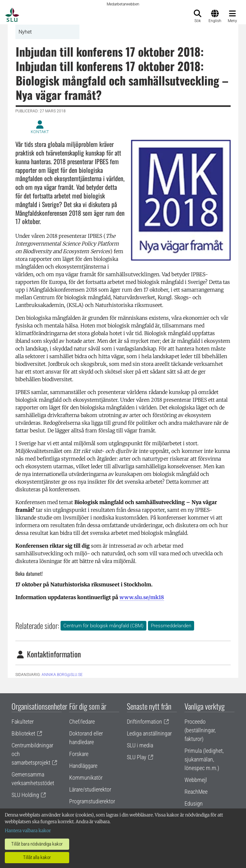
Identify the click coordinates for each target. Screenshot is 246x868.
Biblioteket (23, 733)
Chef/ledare (82, 722)
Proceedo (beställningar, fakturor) (200, 730)
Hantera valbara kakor (28, 831)
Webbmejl (196, 780)
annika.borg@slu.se (62, 675)
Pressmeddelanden (171, 626)
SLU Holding (25, 795)
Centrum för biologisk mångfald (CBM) (103, 626)
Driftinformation (144, 722)
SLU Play (137, 757)
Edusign (194, 804)
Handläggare (83, 766)
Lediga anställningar (149, 733)
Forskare (79, 754)
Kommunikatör (86, 778)
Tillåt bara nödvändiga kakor (37, 844)
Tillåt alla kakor (37, 857)
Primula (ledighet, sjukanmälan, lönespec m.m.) (204, 759)
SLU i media (140, 745)
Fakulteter (23, 722)
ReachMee (196, 792)
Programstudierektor (92, 801)
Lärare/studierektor (90, 789)
